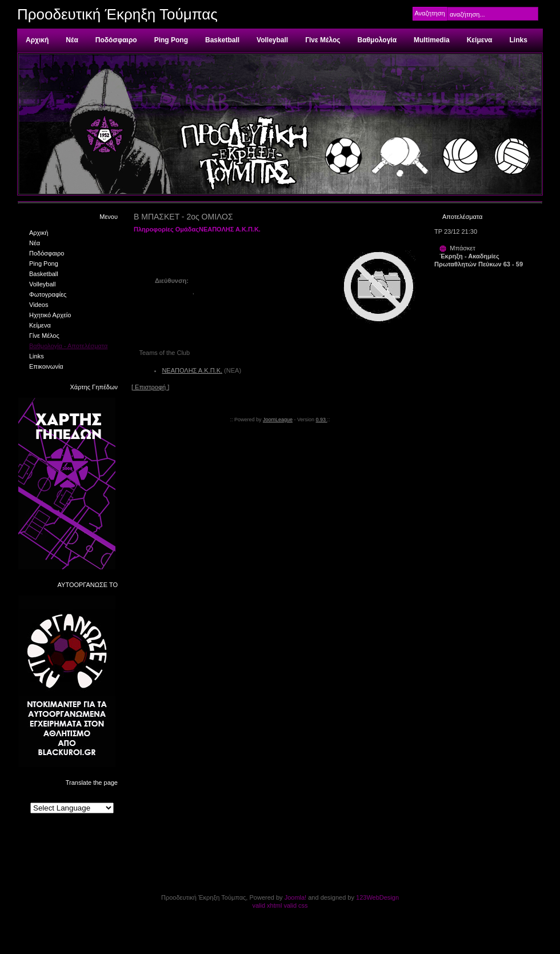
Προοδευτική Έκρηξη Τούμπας (117, 14)
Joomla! (296, 897)
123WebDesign (377, 897)
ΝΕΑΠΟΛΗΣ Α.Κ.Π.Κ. (192, 370)
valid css (295, 905)
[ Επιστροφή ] (150, 387)
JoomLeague (278, 420)
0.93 (322, 420)
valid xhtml (267, 905)
